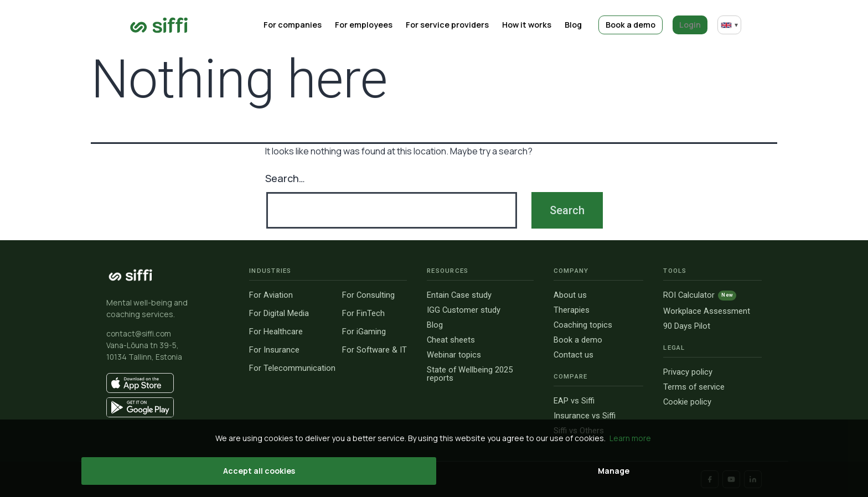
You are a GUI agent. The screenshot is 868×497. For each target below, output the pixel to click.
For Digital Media (279, 314)
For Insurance (274, 350)
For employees (381, 25)
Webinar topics (454, 355)
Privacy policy (688, 372)
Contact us (573, 355)
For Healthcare (276, 332)
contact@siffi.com (139, 334)
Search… (285, 178)
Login (691, 25)
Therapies (572, 310)
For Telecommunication (292, 368)
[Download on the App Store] (168, 383)
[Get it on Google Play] (168, 407)
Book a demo (635, 25)
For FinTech (363, 314)
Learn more (630, 438)
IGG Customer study (464, 310)
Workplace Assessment (707, 311)
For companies (314, 25)
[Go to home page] (159, 25)
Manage (500, 471)
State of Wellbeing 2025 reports (470, 374)
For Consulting (368, 295)
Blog (581, 25)
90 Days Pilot (687, 326)
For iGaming (364, 332)
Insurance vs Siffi (585, 416)
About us (570, 295)
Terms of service (694, 387)
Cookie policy (687, 402)
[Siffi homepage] (131, 275)
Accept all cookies (373, 471)
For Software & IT (374, 350)
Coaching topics (583, 325)
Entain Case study (459, 295)
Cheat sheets (451, 340)
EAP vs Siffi (574, 401)
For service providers (461, 25)
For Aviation (271, 295)
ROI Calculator (700, 296)
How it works (537, 25)
